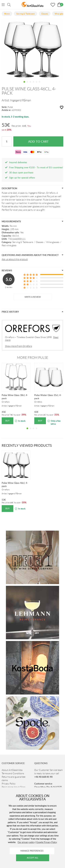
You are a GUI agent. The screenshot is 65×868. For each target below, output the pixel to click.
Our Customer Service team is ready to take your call (48, 773)
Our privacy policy (26, 842)
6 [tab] (40, 84)
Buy (8, 421)
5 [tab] (36, 84)
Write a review (33, 297)
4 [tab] (33, 84)
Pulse (10, 107)
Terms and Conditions (13, 773)
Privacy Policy (9, 784)
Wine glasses (53, 242)
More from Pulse (33, 358)
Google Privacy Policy (47, 842)
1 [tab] (24, 84)
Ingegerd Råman (21, 100)
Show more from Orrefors (18, 346)
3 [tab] (30, 84)
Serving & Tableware (23, 242)
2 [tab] (27, 84)
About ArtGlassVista (12, 770)
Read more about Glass (14, 787)
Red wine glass (9, 245)
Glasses (40, 242)
